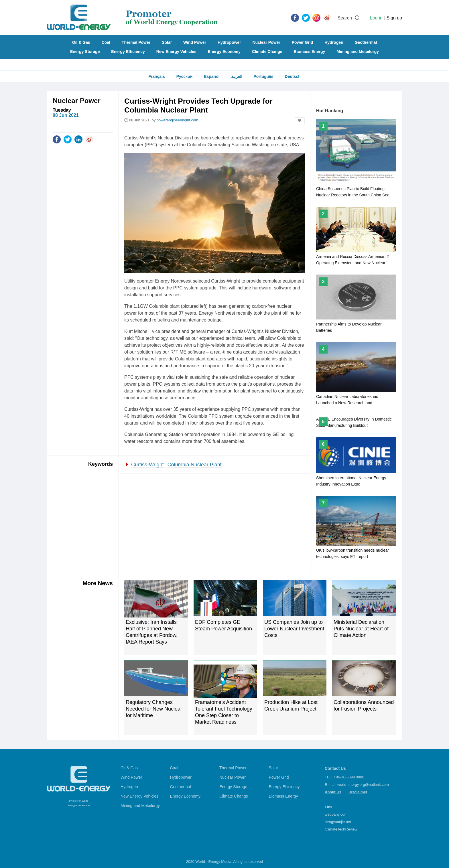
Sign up (394, 18)
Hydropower (229, 42)
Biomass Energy (310, 52)
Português (263, 76)
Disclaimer (358, 792)
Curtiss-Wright (147, 465)
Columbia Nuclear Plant (195, 465)
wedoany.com (336, 814)
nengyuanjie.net (338, 822)
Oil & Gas (81, 42)
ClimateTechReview (341, 829)
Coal (106, 42)
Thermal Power (136, 42)
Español (212, 76)
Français (157, 76)
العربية (237, 76)
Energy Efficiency (128, 52)
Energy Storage (85, 52)
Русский (185, 76)
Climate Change (267, 52)
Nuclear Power (266, 42)
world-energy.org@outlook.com (363, 785)
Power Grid (303, 42)
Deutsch (293, 76)
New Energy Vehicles (176, 52)
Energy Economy (224, 52)
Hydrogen (334, 42)
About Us (333, 792)
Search (345, 18)
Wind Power (195, 42)
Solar (167, 42)
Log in (376, 18)
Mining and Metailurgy (358, 52)
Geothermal (366, 42)
